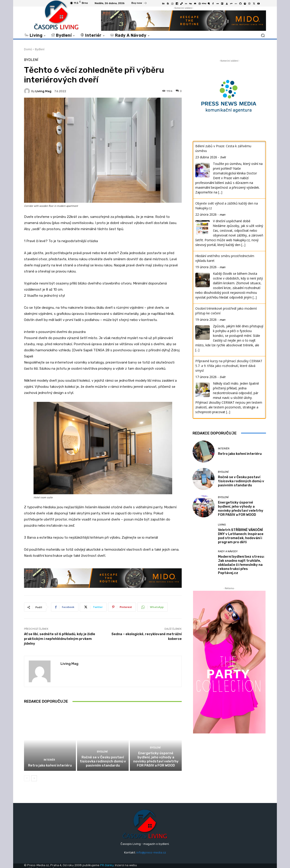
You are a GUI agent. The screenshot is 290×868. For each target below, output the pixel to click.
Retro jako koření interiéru (50, 765)
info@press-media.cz (151, 852)
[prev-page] (27, 778)
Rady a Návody (228, 551)
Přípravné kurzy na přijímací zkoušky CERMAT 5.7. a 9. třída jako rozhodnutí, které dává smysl (229, 366)
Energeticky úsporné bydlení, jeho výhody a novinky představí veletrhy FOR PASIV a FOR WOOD (156, 759)
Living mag (43, 91)
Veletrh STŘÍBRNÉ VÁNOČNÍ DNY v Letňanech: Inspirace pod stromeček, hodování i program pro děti (241, 536)
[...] (220, 192)
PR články (107, 865)
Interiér (49, 760)
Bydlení (40, 49)
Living (222, 525)
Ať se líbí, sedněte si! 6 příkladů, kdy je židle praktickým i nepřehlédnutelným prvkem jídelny (60, 639)
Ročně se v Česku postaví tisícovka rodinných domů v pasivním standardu (103, 761)
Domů (28, 49)
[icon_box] (139, 4)
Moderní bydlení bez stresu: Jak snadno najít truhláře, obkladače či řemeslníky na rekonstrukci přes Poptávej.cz (241, 565)
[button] (263, 35)
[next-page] (34, 778)
